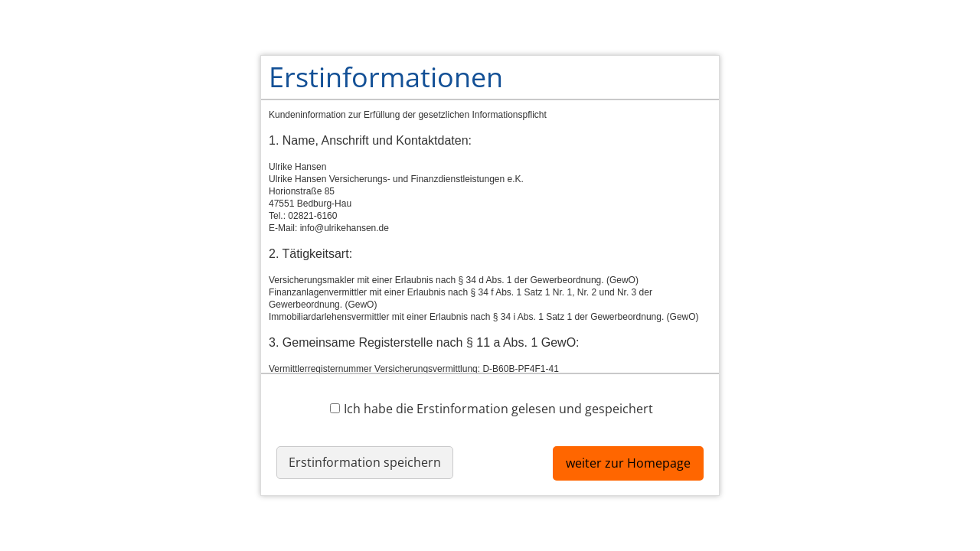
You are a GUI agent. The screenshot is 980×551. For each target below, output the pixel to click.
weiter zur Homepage (628, 463)
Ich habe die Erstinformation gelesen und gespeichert (492, 408)
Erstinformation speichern (365, 462)
